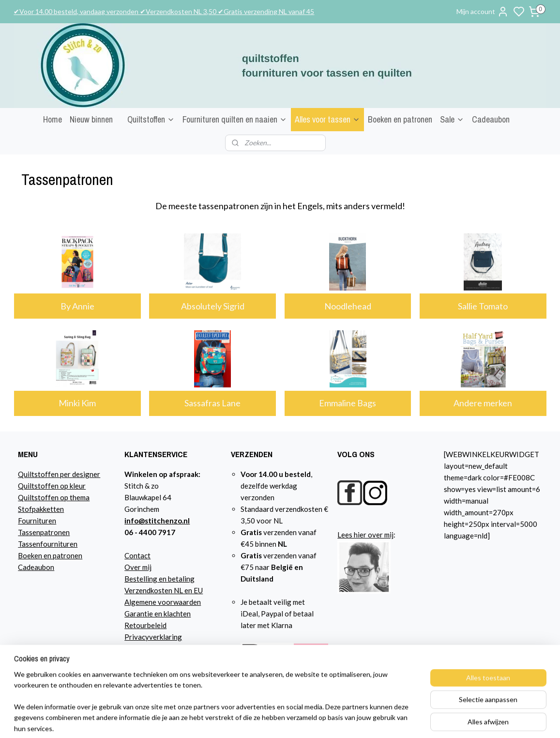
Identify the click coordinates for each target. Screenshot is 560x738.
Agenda (137, 648)
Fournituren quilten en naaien (235, 119)
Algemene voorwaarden (163, 602)
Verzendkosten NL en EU (164, 590)
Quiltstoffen (151, 119)
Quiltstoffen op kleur (52, 486)
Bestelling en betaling (159, 579)
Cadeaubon (491, 119)
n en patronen (60, 555)
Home (53, 119)
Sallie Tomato (483, 306)
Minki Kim (77, 403)
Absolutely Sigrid (212, 306)
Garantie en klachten (158, 614)
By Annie (77, 306)
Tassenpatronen (44, 532)
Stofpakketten (41, 509)
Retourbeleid (145, 625)
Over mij (138, 567)
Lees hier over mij (365, 535)
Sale (452, 119)
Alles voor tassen (327, 119)
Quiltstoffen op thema (54, 497)
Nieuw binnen (91, 119)
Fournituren (37, 521)
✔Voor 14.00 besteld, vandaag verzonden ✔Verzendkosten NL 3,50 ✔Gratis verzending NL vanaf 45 (164, 11)
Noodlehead (348, 306)
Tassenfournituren (48, 544)
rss (386, 720)
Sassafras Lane (212, 403)
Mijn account (483, 12)
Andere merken (483, 403)
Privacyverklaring (153, 637)
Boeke (28, 555)
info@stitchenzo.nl (157, 521)
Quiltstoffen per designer (59, 474)
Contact (137, 555)
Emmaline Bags (348, 403)
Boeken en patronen (400, 119)
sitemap (369, 720)
